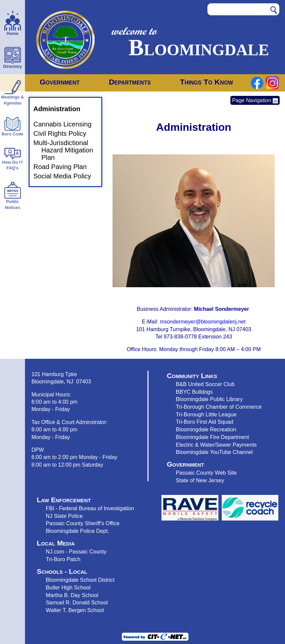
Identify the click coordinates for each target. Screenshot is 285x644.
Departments (130, 82)
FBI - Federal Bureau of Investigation (90, 508)
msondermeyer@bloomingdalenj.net (203, 322)
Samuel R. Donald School (77, 602)
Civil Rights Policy (64, 133)
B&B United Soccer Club (205, 384)
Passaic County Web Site (206, 473)
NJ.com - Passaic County (76, 551)
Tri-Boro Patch (63, 559)
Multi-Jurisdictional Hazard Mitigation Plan (67, 150)
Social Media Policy (66, 176)
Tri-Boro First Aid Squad (204, 422)
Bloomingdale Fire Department (212, 437)
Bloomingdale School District (80, 580)
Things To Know (207, 82)
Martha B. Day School (72, 595)
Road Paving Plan (64, 167)
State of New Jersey (200, 480)
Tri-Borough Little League (206, 414)
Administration (61, 109)
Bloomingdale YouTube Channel (214, 452)
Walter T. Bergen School (75, 610)
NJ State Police (64, 516)
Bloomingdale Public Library (209, 399)
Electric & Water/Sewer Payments (216, 445)
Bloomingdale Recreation (206, 429)
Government (60, 82)
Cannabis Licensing (66, 124)
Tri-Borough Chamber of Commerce (219, 407)
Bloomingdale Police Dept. (78, 531)
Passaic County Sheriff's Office (83, 523)
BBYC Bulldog (193, 392)
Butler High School (68, 587)
